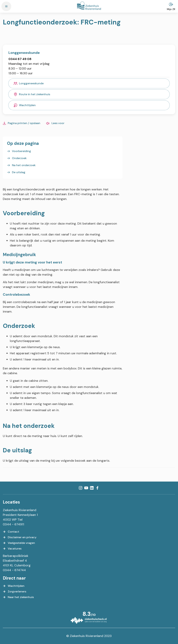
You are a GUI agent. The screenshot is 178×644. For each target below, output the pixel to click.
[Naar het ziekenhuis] (18, 597)
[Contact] (11, 532)
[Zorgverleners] (15, 592)
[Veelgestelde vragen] (19, 543)
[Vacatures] (12, 549)
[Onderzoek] (17, 158)
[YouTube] (86, 488)
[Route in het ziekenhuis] (89, 94)
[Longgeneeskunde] (89, 83)
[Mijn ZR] (171, 6)
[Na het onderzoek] (21, 165)
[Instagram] (81, 488)
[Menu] (6, 6)
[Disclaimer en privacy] (20, 537)
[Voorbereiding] (19, 151)
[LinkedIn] (92, 488)
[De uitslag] (16, 172)
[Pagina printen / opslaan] (22, 123)
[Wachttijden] (89, 105)
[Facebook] (97, 488)
